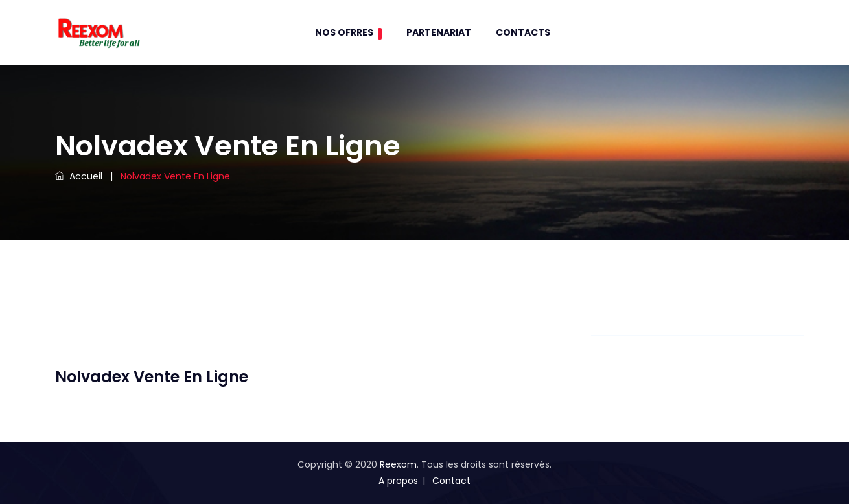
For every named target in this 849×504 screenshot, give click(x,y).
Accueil (79, 176)
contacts (523, 32)
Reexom (398, 464)
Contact (451, 481)
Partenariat (439, 32)
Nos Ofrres (348, 33)
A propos (398, 481)
